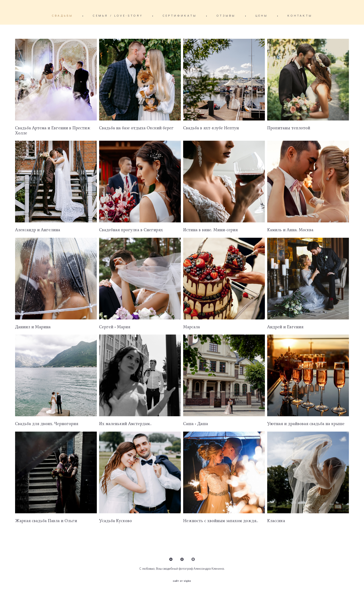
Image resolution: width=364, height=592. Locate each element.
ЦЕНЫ (262, 15)
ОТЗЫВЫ (226, 15)
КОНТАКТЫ (300, 15)
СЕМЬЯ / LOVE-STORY (118, 15)
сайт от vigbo (182, 581)
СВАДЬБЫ (62, 15)
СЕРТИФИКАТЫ (180, 15)
